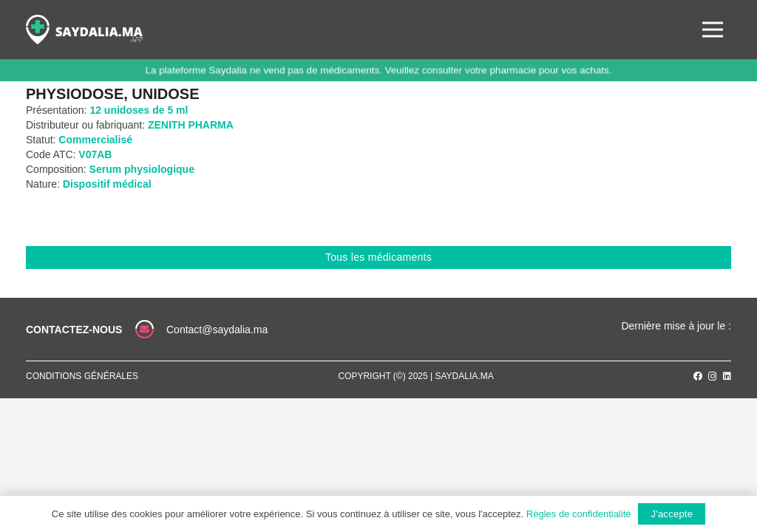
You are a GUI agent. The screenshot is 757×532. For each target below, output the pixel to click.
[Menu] (713, 30)
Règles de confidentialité (579, 514)
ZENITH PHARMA (191, 125)
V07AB (95, 154)
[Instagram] (713, 376)
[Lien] (84, 30)
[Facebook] (698, 376)
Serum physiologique (142, 169)
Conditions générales (82, 376)
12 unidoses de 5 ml (139, 110)
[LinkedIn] (727, 376)
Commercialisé (95, 140)
